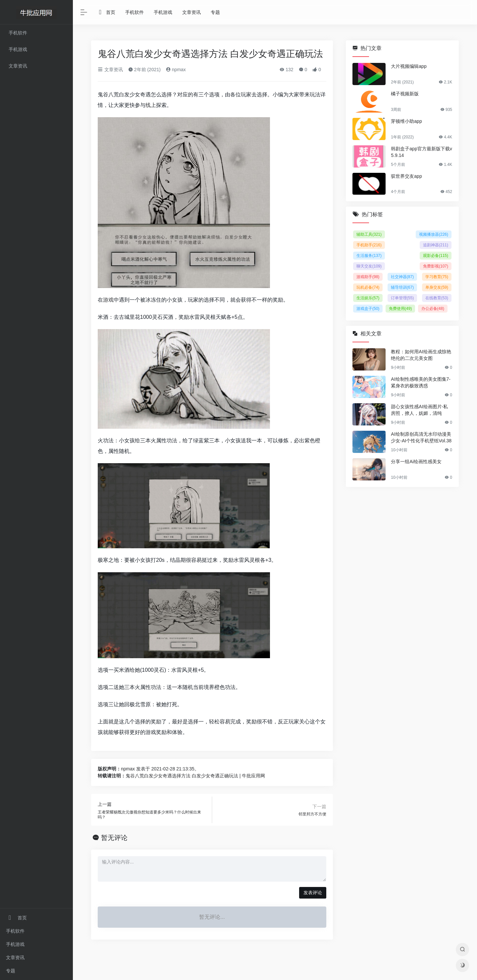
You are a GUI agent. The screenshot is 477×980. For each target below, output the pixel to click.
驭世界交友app (406, 176)
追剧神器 (436, 245)
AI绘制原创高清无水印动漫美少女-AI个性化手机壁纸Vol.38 (421, 437)
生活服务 (369, 256)
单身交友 (437, 287)
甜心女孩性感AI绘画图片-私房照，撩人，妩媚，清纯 (419, 410)
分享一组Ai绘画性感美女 (416, 462)
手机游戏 (15, 944)
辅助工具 (369, 234)
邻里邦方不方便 (312, 814)
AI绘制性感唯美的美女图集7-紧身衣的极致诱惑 (421, 382)
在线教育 (437, 298)
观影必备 (436, 256)
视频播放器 (434, 234)
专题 (11, 971)
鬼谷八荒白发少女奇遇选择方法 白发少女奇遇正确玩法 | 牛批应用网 (195, 776)
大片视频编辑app (409, 66)
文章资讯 (15, 957)
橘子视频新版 (405, 94)
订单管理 (402, 298)
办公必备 (433, 309)
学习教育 (437, 277)
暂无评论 (114, 838)
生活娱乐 (368, 298)
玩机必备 (368, 287)
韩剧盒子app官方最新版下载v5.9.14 (421, 152)
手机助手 (369, 245)
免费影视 (436, 266)
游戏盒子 (368, 309)
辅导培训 (402, 287)
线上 (151, 105)
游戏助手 (368, 277)
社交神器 (402, 277)
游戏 (108, 300)
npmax (176, 70)
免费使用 (400, 309)
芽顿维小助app (406, 121)
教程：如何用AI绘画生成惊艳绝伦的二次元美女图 (421, 355)
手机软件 (15, 931)
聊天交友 (369, 266)
